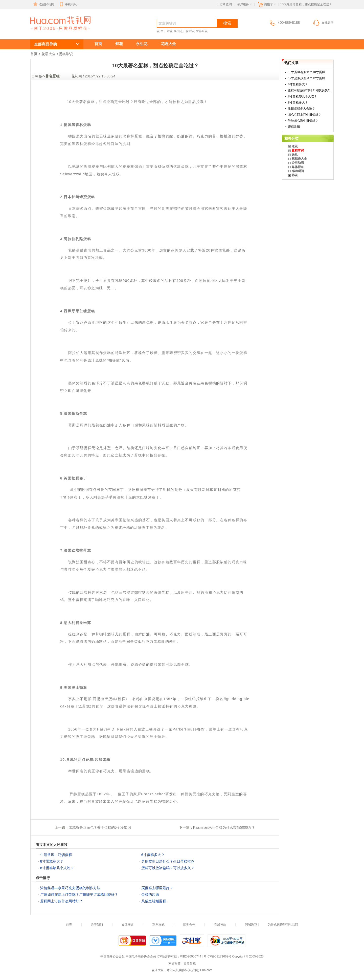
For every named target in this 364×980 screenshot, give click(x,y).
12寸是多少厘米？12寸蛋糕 (306, 78)
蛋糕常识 (66, 54)
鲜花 (119, 44)
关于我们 (97, 925)
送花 (295, 146)
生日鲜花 (167, 31)
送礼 (295, 155)
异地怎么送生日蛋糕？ (303, 121)
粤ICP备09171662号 (218, 956)
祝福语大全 (299, 159)
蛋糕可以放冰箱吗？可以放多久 (309, 90)
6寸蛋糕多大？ (153, 855)
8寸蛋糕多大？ (52, 861)
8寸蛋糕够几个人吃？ (57, 868)
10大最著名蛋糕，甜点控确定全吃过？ (58, 32)
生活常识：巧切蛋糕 (56, 855)
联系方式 (158, 925)
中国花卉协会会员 (112, 956)
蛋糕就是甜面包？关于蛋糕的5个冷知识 (100, 827)
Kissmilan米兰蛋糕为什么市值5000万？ (224, 827)
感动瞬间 (298, 171)
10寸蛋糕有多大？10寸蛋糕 (306, 72)
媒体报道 (298, 167)
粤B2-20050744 (191, 956)
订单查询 (226, 4)
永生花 (142, 44)
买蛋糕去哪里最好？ (157, 888)
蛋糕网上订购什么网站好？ (61, 901)
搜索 (227, 23)
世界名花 (202, 31)
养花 (295, 175)
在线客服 (323, 23)
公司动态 (298, 163)
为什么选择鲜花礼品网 (283, 925)
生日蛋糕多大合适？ (302, 109)
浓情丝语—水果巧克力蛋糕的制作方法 (70, 888)
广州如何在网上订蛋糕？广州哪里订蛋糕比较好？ (79, 894)
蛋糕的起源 (150, 894)
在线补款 (220, 925)
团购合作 (189, 925)
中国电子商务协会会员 (141, 956)
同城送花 (251, 925)
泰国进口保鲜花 (184, 31)
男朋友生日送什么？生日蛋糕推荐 (168, 861)
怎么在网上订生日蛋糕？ (305, 115)
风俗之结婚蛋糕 (154, 901)
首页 (98, 44)
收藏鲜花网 (43, 4)
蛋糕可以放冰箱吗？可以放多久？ (168, 868)
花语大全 (168, 44)
